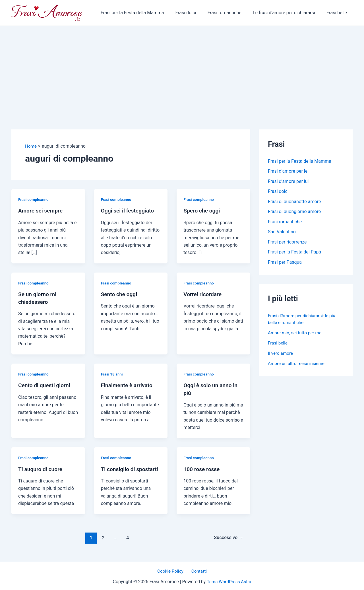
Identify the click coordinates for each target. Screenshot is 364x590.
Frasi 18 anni (112, 374)
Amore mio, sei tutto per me (296, 334)
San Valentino (282, 233)
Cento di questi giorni (45, 385)
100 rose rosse (202, 468)
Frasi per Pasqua (285, 264)
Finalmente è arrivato (128, 385)
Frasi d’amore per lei (288, 171)
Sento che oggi (120, 294)
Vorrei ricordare (203, 294)
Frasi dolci (194, 13)
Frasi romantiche (230, 13)
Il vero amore (281, 355)
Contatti (198, 570)
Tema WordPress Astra (229, 580)
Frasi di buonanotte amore (294, 202)
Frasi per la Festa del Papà (294, 253)
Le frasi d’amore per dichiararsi (287, 13)
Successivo (227, 536)
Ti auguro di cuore (41, 468)
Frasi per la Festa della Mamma (143, 13)
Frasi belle (338, 13)
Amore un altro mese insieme (297, 365)
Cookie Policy (172, 570)
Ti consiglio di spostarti (131, 468)
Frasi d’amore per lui (288, 182)
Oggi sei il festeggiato (129, 211)
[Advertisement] (182, 69)
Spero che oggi (202, 211)
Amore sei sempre (41, 211)
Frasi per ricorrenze (287, 243)
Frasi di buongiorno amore (294, 212)
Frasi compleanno (34, 199)
